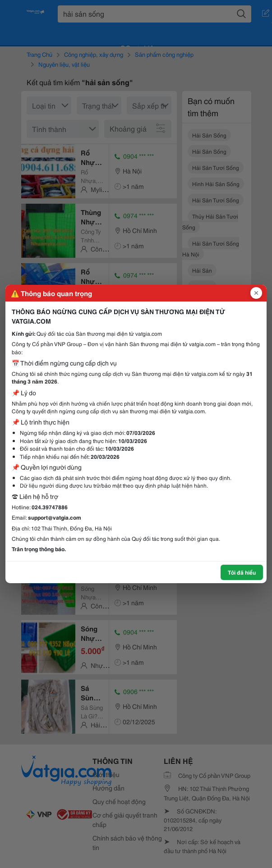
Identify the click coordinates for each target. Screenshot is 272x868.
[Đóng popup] (256, 293)
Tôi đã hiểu (242, 572)
